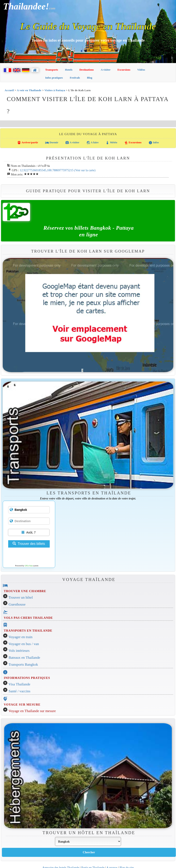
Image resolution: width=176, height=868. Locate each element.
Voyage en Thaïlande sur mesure (32, 711)
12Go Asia (29, 566)
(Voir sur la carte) (85, 170)
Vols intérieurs (19, 651)
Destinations (87, 70)
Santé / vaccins (20, 691)
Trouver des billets (29, 544)
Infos (154, 143)
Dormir (52, 143)
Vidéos (141, 70)
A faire (93, 143)
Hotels (69, 70)
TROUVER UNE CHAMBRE (25, 591)
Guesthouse (17, 604)
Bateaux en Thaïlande (24, 658)
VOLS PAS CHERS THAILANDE (28, 618)
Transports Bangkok (23, 665)
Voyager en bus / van (24, 644)
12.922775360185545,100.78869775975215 (47, 170)
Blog (89, 78)
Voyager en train (21, 637)
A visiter (106, 70)
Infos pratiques (54, 78)
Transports (52, 70)
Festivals (75, 78)
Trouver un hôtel (21, 597)
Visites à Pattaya (55, 90)
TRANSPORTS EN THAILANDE (28, 631)
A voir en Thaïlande (29, 90)
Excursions (124, 70)
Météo (111, 143)
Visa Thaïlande (20, 684)
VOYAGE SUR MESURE (22, 705)
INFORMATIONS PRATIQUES (27, 678)
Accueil (9, 90)
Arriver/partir (28, 143)
